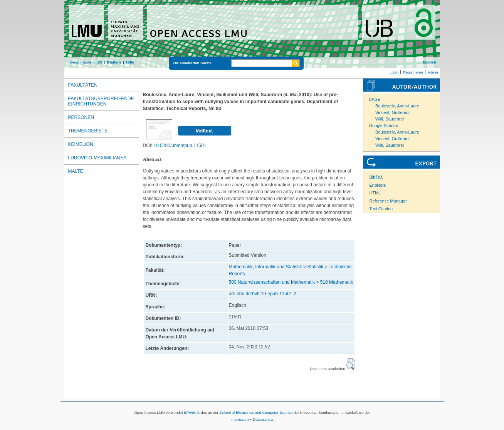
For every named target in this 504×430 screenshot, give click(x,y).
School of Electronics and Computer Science (256, 412)
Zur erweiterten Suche (192, 63)
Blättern (114, 62)
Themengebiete (88, 131)
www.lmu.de (81, 62)
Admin (433, 72)
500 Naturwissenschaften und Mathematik (272, 282)
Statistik (315, 267)
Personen (81, 117)
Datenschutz (263, 419)
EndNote (378, 185)
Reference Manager (388, 201)
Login (394, 72)
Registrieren (413, 72)
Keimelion (81, 144)
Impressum (239, 419)
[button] (351, 364)
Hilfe (130, 62)
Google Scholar (384, 125)
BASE (375, 99)
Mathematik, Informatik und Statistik (265, 267)
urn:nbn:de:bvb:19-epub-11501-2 (263, 294)
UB (99, 62)
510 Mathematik (337, 282)
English (429, 62)
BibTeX (376, 177)
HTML (375, 193)
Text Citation (381, 209)
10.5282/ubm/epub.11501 (180, 146)
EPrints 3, (192, 412)
